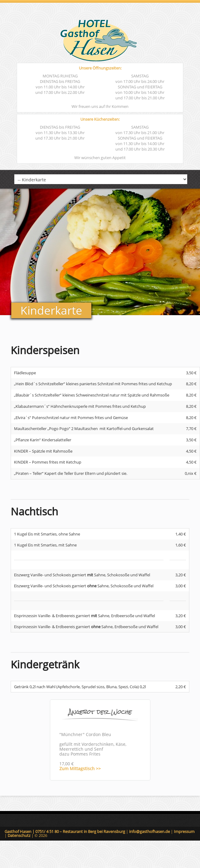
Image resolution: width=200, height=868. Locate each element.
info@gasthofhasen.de (150, 831)
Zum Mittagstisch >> (80, 768)
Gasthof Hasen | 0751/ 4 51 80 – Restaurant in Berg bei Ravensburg (65, 831)
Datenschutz (19, 835)
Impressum (184, 831)
